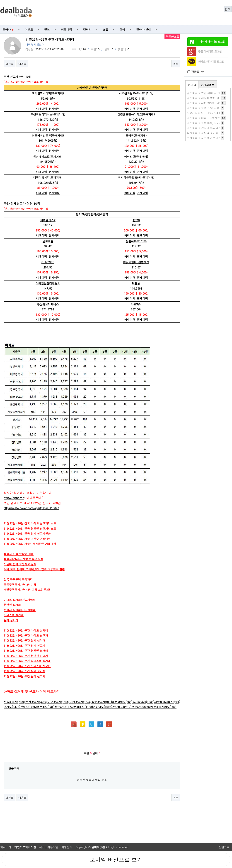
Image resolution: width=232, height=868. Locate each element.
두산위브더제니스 (41, 114)
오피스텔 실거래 (14, 615)
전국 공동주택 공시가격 (18, 579)
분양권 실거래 (12, 605)
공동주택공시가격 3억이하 (20, 584)
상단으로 (224, 847)
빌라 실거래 (11, 620)
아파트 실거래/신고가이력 (20, 600)
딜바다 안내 (144, 29)
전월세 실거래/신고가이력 (20, 610)
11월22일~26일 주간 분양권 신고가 (26, 656)
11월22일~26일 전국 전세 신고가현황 (27, 533)
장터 (122, 29)
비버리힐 (130, 156)
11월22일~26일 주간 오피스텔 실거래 (27, 661)
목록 (176, 64)
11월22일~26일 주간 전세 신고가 (24, 645)
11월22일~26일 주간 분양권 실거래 (26, 650)
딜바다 (8, 29)
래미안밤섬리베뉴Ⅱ (48, 283)
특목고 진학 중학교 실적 (19, 554)
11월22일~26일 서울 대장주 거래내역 (27, 539)
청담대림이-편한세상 (136, 262)
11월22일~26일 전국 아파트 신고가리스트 (30, 523)
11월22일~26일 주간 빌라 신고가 (24, 676)
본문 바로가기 (0, 0)
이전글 (10, 64)
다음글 (22, 64)
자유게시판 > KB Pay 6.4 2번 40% (208, 113)
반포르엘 (48, 241)
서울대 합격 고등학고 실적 (20, 564)
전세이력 (54, 109)
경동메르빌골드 (41, 135)
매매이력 (41, 109)
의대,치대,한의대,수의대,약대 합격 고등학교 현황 (34, 569)
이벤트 (29, 29)
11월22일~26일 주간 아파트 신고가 (26, 635)
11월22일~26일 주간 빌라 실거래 (24, 671)
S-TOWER (48, 262)
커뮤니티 (67, 29)
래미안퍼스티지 (41, 93)
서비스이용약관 (49, 847)
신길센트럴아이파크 (130, 114)
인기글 (192, 85)
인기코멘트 (208, 85)
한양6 (136, 220)
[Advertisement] (134, 13)
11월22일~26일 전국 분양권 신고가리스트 (30, 528)
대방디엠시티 (41, 177)
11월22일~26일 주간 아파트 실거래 (26, 630)
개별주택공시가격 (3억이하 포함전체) (27, 589)
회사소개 (6, 847)
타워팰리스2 (48, 220)
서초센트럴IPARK (130, 93)
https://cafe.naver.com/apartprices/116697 (31, 508)
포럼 (106, 29)
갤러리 (87, 29)
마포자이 (136, 304)
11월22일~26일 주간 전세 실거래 (24, 640)
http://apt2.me (14, 498)
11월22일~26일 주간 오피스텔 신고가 (27, 666)
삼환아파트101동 (136, 241)
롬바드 (130, 135)
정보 (47, 29)
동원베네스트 (41, 156)
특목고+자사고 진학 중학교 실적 (23, 559)
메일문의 (67, 847)
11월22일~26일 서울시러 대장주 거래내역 (30, 544)
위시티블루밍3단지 (130, 177)
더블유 (136, 283)
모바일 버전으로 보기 (116, 860)
